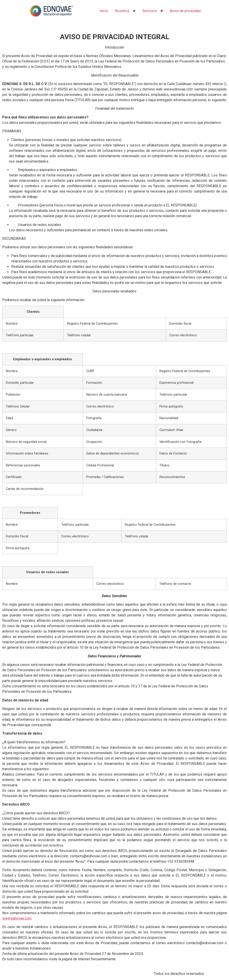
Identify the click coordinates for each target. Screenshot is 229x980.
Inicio (104, 11)
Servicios (150, 11)
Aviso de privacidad (185, 11)
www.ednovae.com (17, 918)
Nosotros (122, 11)
